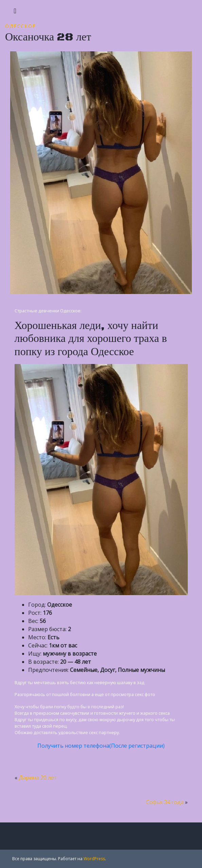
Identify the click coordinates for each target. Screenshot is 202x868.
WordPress (94, 859)
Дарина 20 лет (38, 778)
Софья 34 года (165, 802)
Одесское (21, 26)
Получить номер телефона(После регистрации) (101, 746)
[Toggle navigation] (15, 11)
